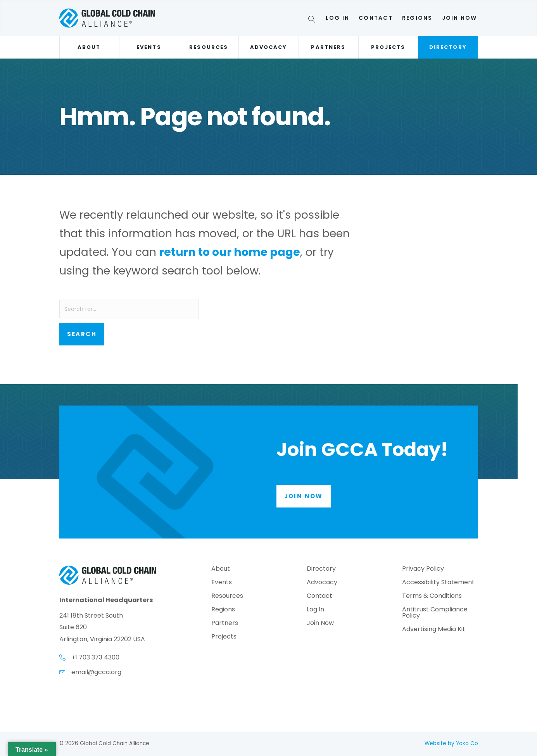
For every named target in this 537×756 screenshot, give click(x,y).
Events (149, 47)
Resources (209, 47)
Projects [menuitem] (224, 637)
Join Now (460, 18)
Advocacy (269, 47)
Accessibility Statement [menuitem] (438, 583)
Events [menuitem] (222, 583)
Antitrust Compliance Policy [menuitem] (435, 613)
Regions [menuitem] (223, 610)
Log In (338, 18)
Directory (448, 47)
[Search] (313, 21)
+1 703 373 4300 (95, 657)
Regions (417, 18)
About (89, 47)
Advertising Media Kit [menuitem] (434, 630)
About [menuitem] (221, 569)
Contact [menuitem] (319, 596)
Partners (328, 47)
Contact (376, 18)
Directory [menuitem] (321, 569)
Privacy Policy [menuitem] (423, 569)
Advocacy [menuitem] (322, 583)
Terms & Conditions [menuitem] (432, 596)
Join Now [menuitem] (320, 624)
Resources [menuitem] (227, 596)
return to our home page (230, 252)
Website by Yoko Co (451, 743)
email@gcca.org (96, 672)
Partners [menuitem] (225, 624)
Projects (388, 47)
